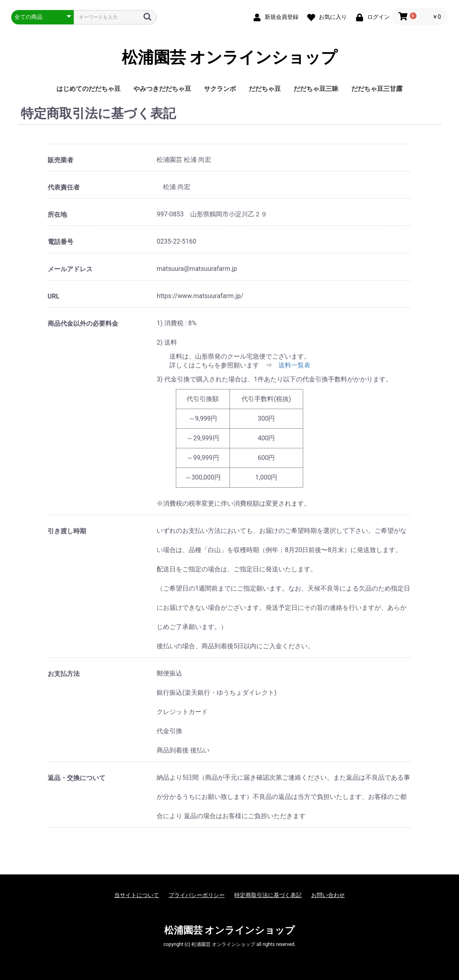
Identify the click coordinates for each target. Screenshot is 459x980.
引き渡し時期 (67, 531)
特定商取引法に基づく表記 (268, 895)
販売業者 (60, 160)
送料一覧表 (294, 365)
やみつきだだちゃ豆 (162, 89)
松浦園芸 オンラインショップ (230, 58)
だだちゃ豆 (265, 89)
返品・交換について (76, 778)
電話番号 (60, 242)
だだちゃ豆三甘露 (377, 89)
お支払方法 (64, 674)
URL (53, 296)
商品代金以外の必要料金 (83, 324)
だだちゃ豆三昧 (316, 89)
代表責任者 (64, 187)
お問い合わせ (328, 895)
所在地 (57, 215)
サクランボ (220, 89)
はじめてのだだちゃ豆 (89, 89)
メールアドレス (70, 269)
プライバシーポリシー (197, 895)
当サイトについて (137, 895)
